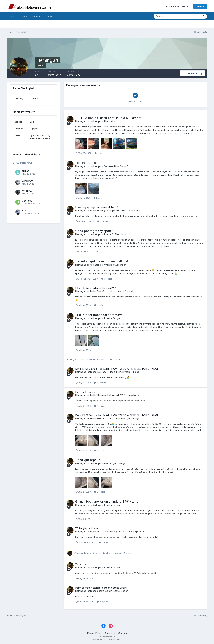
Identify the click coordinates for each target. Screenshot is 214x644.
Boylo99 (101, 291)
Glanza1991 (27, 201)
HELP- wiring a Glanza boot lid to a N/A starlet (108, 118)
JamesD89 (27, 181)
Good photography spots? (94, 231)
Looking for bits (86, 163)
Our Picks (50, 16)
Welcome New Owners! (116, 166)
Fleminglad (81, 121)
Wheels (81, 564)
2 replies (100, 406)
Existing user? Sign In (178, 6)
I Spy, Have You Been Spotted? (128, 531)
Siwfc (25, 211)
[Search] (167, 16)
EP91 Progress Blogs (129, 372)
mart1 (100, 531)
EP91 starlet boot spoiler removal (99, 315)
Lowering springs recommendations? (97, 207)
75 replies (100, 383)
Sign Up (200, 6)
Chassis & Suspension (129, 210)
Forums (13, 16)
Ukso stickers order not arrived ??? (96, 288)
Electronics (110, 121)
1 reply (99, 153)
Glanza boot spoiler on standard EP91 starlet (107, 502)
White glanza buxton (87, 528)
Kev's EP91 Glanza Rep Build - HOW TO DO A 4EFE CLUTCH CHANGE (117, 369)
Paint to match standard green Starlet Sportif (101, 588)
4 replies (103, 221)
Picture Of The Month (115, 234)
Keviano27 (27, 191)
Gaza (100, 591)
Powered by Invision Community (107, 639)
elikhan (25, 171)
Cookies (122, 633)
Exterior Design (112, 318)
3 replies (102, 602)
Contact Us (110, 633)
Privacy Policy (94, 633)
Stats (24, 16)
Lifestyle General (124, 291)
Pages (36, 16)
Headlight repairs (85, 392)
